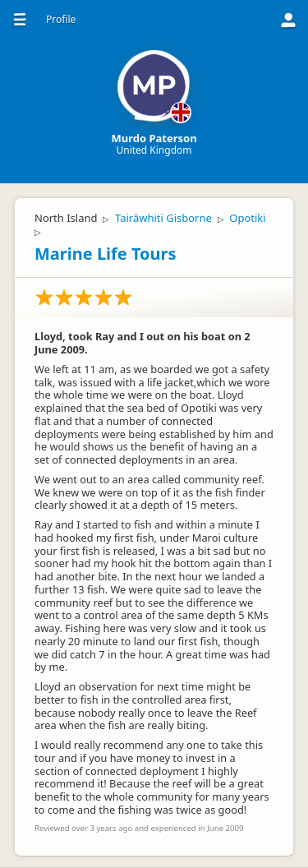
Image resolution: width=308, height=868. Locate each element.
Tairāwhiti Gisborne (163, 218)
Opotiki (247, 218)
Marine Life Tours (106, 254)
